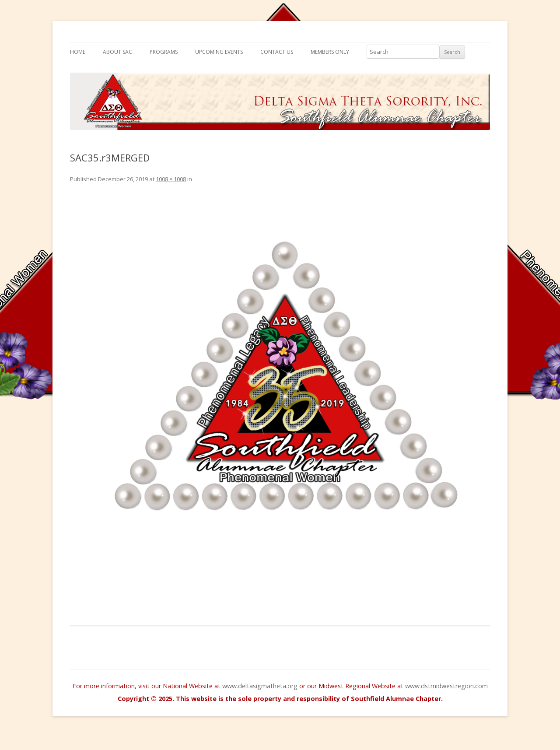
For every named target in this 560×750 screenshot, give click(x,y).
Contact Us (277, 52)
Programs (164, 52)
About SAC (117, 52)
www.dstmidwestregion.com (446, 686)
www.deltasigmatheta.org (260, 686)
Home (78, 52)
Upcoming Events (219, 52)
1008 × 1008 (171, 179)
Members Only (330, 52)
